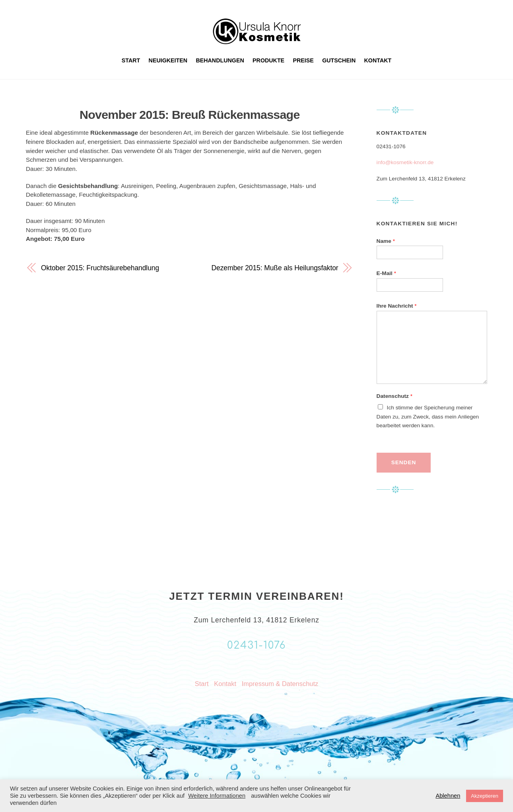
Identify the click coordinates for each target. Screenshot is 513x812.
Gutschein (339, 60)
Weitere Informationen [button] (217, 796)
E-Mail (386, 273)
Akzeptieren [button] (485, 796)
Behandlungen (220, 60)
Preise (303, 60)
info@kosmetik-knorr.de (405, 162)
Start (131, 60)
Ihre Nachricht (397, 306)
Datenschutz (394, 396)
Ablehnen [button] (448, 796)
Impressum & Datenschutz (280, 684)
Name (386, 241)
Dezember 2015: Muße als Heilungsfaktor (275, 268)
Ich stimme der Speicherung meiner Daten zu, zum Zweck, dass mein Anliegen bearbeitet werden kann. (428, 417)
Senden (404, 462)
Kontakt (378, 60)
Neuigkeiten (168, 60)
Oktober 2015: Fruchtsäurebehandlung (100, 268)
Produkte (268, 60)
